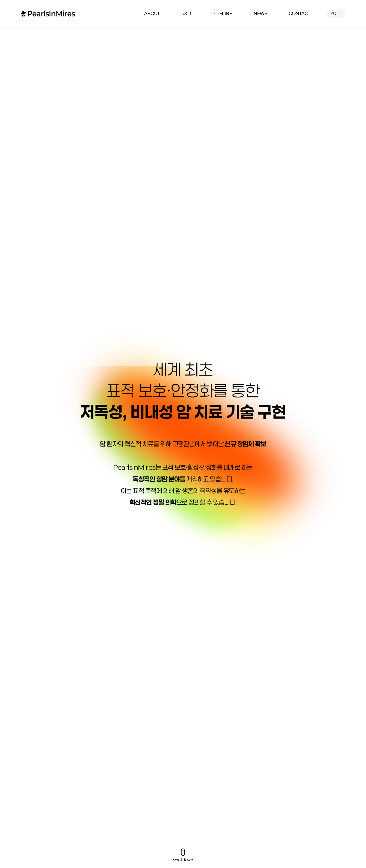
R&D (186, 13)
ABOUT (152, 13)
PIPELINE (222, 13)
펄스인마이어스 (48, 14)
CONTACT (299, 13)
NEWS (260, 13)
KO (333, 13)
